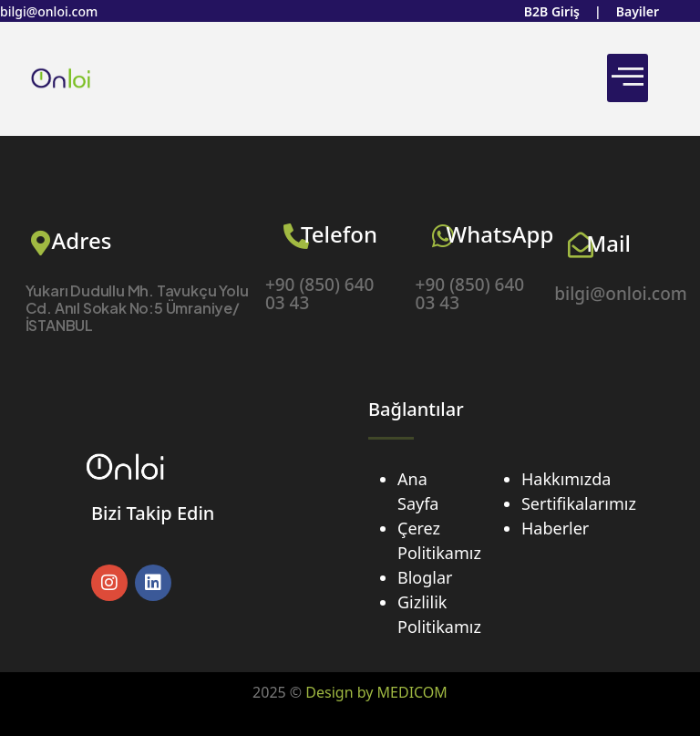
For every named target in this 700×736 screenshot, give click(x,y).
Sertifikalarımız (579, 503)
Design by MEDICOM (376, 692)
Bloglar (425, 577)
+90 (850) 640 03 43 (320, 294)
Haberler (555, 528)
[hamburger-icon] (628, 78)
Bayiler (638, 11)
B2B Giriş (552, 11)
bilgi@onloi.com (49, 11)
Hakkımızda (566, 479)
